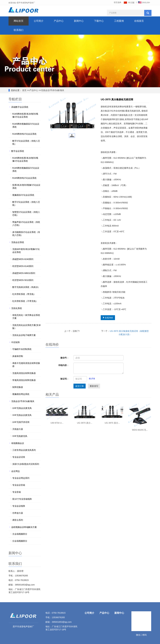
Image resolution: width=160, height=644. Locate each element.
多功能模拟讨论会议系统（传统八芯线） (26, 234)
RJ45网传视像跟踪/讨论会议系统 (26, 125)
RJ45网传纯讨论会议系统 (24, 134)
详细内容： (64, 365)
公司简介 (39, 21)
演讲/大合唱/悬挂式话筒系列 (26, 464)
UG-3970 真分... (85, 423)
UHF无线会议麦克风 (22, 408)
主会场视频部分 (20, 534)
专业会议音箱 (19, 485)
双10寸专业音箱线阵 (22, 499)
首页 (24, 90)
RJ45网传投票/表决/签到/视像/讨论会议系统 (25, 115)
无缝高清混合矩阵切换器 (24, 373)
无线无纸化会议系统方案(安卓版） (27, 327)
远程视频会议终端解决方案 (24, 527)
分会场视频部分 (20, 541)
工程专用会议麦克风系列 (24, 450)
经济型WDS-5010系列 (23, 280)
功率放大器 (18, 513)
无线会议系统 (18, 242)
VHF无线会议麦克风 (22, 415)
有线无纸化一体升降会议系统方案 (26, 317)
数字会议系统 (18, 151)
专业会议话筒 (19, 457)
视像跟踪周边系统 (21, 394)
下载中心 (99, 21)
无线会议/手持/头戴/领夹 (53, 90)
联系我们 (19, 30)
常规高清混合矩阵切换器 (24, 380)
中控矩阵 (16, 342)
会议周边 (16, 471)
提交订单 (80, 386)
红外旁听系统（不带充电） (25, 301)
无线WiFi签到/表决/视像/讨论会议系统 (26, 251)
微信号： (65, 358)
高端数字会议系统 (20, 107)
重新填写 (94, 386)
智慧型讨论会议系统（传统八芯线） (26, 214)
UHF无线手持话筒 (21, 422)
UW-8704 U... (57, 423)
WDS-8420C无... (140, 430)
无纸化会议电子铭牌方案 (24, 335)
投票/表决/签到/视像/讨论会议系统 (26, 186)
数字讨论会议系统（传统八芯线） (26, 142)
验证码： (65, 379)
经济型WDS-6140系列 (23, 266)
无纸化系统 (17, 308)
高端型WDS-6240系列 (23, 259)
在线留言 (139, 21)
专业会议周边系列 (21, 478)
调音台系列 (18, 520)
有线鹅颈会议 (18, 443)
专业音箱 (17, 492)
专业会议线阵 (19, 506)
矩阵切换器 (18, 387)
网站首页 (19, 21)
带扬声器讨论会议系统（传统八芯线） (26, 224)
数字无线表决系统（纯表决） (26, 287)
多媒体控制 (18, 356)
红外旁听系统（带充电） (24, 294)
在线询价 (108, 318)
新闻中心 (79, 21)
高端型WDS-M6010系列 (24, 273)
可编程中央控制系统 (22, 349)
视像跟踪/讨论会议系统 (23, 195)
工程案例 (119, 21)
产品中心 (59, 21)
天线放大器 (18, 429)
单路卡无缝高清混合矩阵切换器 (26, 365)
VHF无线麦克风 (20, 436)
